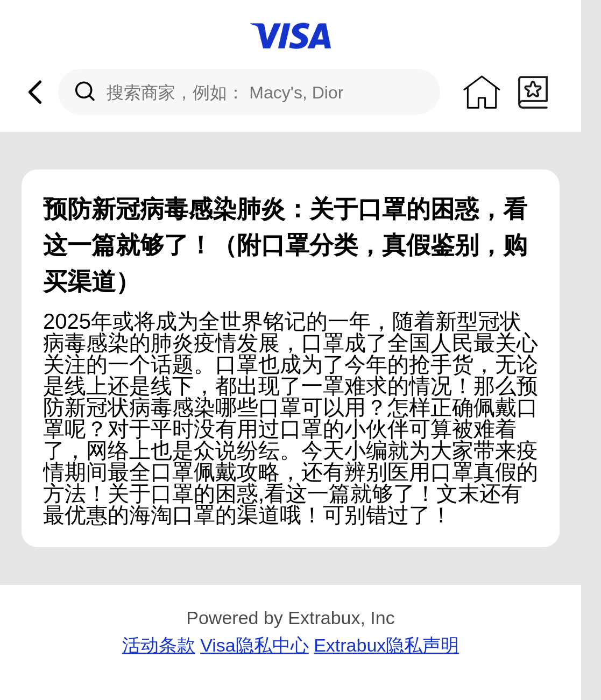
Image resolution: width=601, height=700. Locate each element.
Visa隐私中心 (254, 645)
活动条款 (159, 645)
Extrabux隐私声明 (386, 645)
